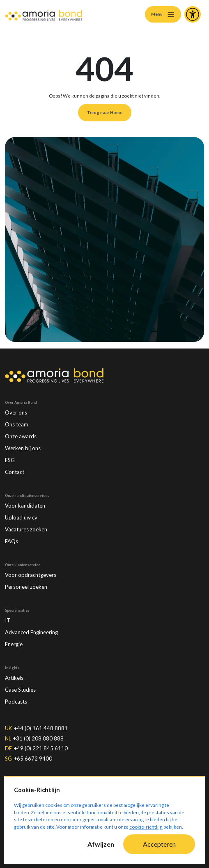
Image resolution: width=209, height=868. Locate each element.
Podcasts (16, 702)
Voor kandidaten (25, 506)
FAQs (11, 541)
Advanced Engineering (31, 632)
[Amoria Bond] (44, 14)
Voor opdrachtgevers (31, 575)
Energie (14, 644)
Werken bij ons (23, 448)
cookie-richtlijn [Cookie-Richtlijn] (146, 827)
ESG (10, 460)
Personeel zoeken (26, 587)
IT (8, 620)
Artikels (14, 678)
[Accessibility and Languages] (193, 14)
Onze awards (21, 436)
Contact (15, 472)
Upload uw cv (21, 517)
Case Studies (20, 690)
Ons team (17, 424)
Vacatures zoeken (26, 529)
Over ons (16, 412)
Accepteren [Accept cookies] (159, 844)
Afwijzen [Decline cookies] (101, 844)
